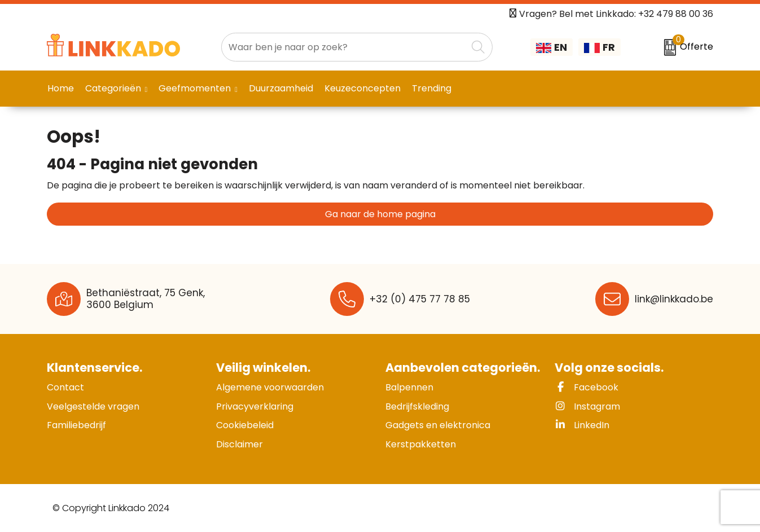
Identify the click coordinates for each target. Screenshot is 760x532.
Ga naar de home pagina (380, 214)
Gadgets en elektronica (438, 425)
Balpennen (409, 387)
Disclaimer (240, 444)
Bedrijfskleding (417, 406)
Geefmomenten (195, 88)
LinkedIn (582, 425)
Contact (65, 387)
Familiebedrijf (76, 425)
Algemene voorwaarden (270, 387)
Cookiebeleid (245, 425)
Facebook (587, 387)
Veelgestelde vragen (93, 406)
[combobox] (344, 47)
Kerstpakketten (421, 444)
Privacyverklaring (255, 406)
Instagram (587, 406)
